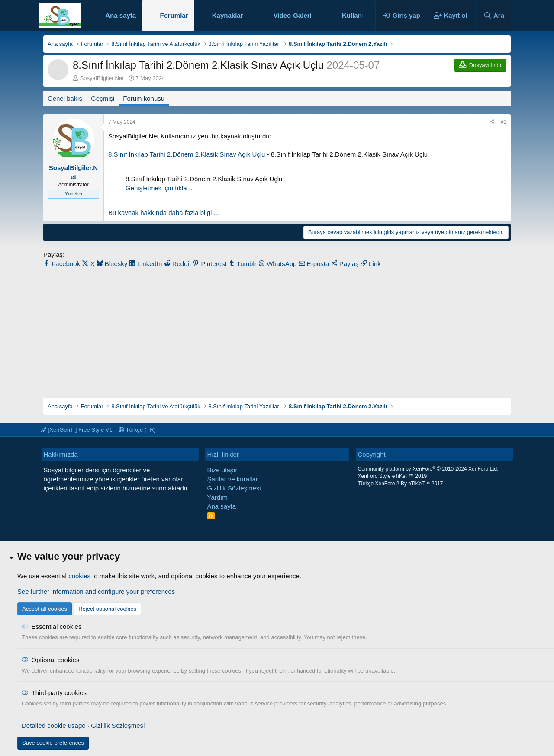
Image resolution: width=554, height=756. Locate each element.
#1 (504, 122)
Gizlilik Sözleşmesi (234, 488)
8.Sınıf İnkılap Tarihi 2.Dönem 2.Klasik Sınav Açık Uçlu (187, 154)
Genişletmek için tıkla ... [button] (160, 188)
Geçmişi (103, 98)
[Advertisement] (277, 329)
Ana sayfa (121, 15)
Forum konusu (144, 98)
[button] (250, 15)
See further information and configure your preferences (96, 591)
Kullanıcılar (359, 15)
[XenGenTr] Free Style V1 (77, 430)
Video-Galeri (293, 15)
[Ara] (494, 15)
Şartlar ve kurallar (233, 479)
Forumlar (174, 15)
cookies (79, 576)
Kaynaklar (228, 15)
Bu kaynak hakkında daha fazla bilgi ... (164, 213)
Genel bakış (65, 98)
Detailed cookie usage (54, 726)
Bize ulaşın (223, 470)
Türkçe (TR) (137, 430)
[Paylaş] (492, 122)
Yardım (217, 497)
